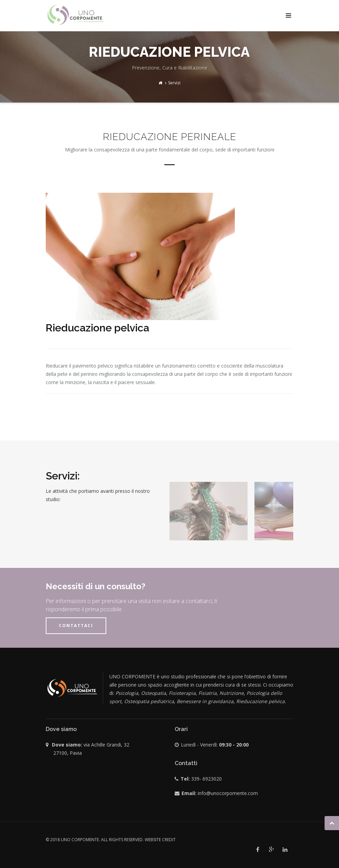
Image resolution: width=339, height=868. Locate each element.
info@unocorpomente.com (228, 793)
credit (169, 840)
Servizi (174, 83)
